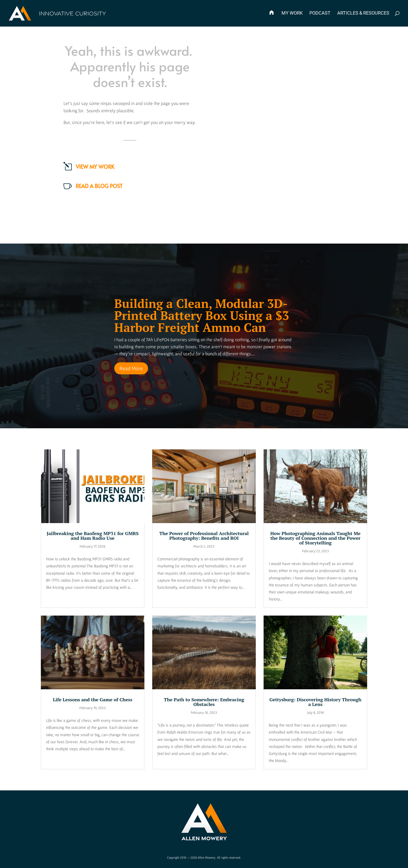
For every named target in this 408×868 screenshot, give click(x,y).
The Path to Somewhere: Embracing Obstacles (204, 702)
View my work (95, 167)
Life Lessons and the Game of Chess (93, 699)
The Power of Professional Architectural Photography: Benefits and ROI (204, 536)
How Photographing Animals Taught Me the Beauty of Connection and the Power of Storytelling (315, 538)
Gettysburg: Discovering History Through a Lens (315, 702)
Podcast (320, 13)
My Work (292, 13)
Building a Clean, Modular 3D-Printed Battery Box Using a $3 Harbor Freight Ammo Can (202, 315)
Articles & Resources (363, 13)
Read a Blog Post (99, 186)
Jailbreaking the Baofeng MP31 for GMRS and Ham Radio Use (93, 536)
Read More (131, 368)
